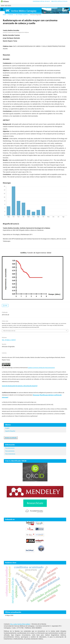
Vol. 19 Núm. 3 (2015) (22, 15)
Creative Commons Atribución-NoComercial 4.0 (41, 368)
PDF (6, 305)
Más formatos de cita (9, 331)
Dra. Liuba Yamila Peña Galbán (20, 624)
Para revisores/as (10, 454)
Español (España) (10, 431)
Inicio (4, 15)
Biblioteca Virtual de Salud (59, 1)
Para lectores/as (10, 448)
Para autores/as (10, 451)
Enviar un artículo (11, 438)
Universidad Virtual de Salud (41, 1)
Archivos (11, 15)
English (7, 428)
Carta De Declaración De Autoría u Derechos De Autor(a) (20, 386)
